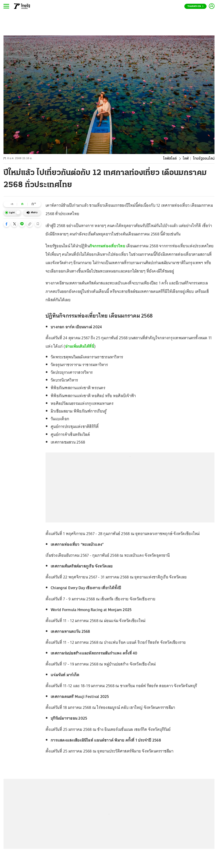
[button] (7, 224)
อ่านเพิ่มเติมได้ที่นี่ (80, 346)
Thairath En (195, 6)
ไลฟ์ (186, 159)
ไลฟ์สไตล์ (170, 159)
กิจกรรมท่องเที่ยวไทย (107, 246)
